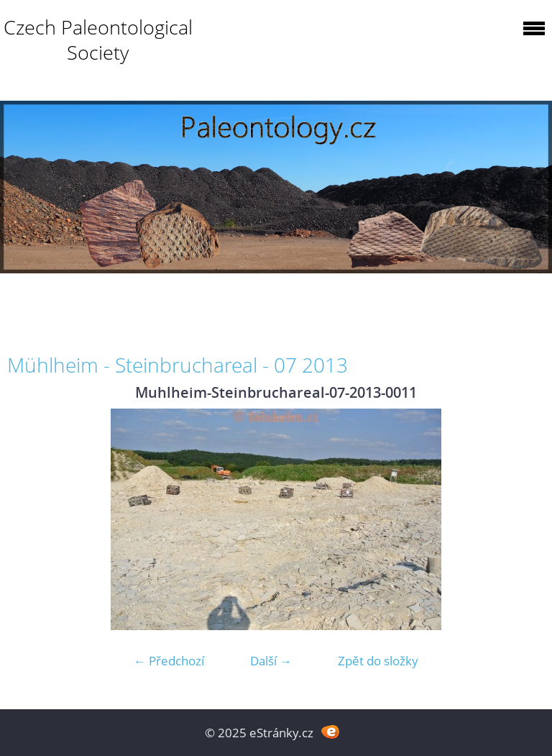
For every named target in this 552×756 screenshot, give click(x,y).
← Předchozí (169, 661)
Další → (271, 661)
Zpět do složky (378, 661)
